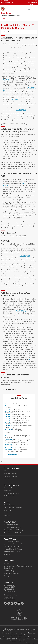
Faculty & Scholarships (11, 525)
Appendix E (9, 450)
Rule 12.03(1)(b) (25, 256)
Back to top (30, 643)
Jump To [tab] (6, 32)
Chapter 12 (9, 431)
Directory (34, 4)
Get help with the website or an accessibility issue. (19, 637)
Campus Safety (9, 571)
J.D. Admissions (9, 471)
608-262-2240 (9, 589)
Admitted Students (10, 476)
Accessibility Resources (11, 573)
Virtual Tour (8, 554)
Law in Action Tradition (11, 546)
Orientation (8, 479)
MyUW (35, 1)
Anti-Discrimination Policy (12, 552)
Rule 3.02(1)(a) (21, 110)
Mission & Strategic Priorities (13, 549)
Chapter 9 (8, 422)
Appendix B (9, 439)
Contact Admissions (10, 595)
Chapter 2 (8, 406)
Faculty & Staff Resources (12, 527)
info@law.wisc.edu (9, 591)
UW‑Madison (7, 2)
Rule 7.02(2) (7, 186)
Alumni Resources (10, 505)
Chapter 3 (8, 409)
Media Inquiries (9, 597)
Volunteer (7, 516)
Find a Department (10, 599)
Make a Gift (8, 510)
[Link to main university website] (19, 614)
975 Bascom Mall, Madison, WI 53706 (10, 586)
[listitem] (5, 603)
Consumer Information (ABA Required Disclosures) (13, 543)
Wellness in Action (10, 496)
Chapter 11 (8, 429)
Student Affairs (9, 488)
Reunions (7, 513)
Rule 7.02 (6, 80)
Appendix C (9, 444)
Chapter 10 (9, 426)
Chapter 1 (8, 404)
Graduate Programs (10, 474)
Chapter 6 (8, 417)
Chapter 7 (8, 418)
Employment (8, 576)
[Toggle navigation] (4, 19)
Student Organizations (11, 493)
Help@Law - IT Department (13, 533)
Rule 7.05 (31, 359)
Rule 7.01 (25, 184)
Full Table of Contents (12, 454)
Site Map (7, 563)
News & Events (32, 2)
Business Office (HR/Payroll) (13, 530)
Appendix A (9, 436)
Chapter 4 (8, 411)
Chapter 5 (8, 415)
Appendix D (9, 448)
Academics (7, 491)
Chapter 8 (8, 420)
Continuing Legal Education (13, 508)
